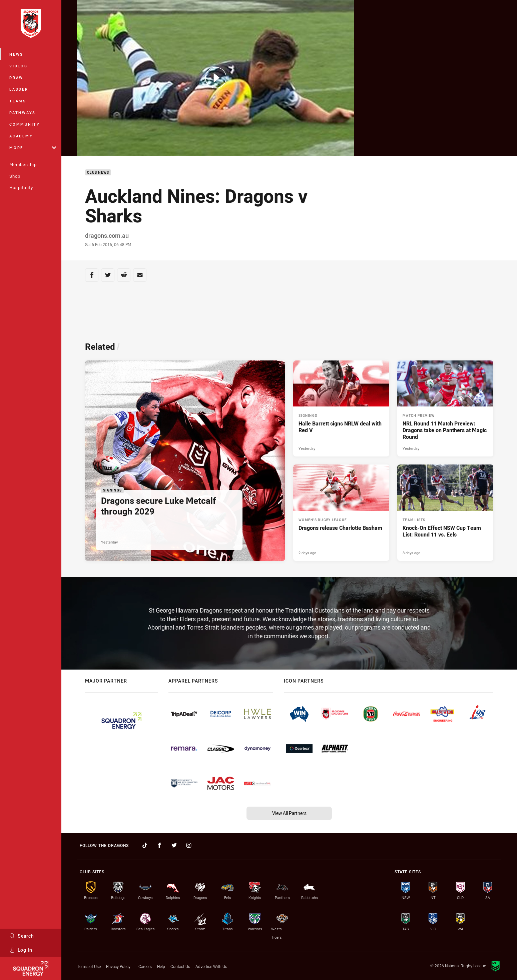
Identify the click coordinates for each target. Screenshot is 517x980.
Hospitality (21, 187)
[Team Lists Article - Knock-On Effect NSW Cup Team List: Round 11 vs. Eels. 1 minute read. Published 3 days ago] (445, 513)
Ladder (19, 89)
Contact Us (180, 966)
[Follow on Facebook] (159, 845)
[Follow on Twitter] (174, 845)
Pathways (23, 113)
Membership (23, 164)
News (16, 54)
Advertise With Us (211, 966)
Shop (15, 176)
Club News (98, 173)
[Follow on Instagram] (189, 845)
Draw (16, 78)
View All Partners (289, 813)
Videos (19, 66)
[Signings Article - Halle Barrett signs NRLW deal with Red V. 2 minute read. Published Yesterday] (341, 408)
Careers (145, 966)
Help (161, 966)
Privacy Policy (118, 966)
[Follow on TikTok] (145, 845)
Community (25, 124)
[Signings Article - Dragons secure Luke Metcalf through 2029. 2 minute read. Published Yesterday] (185, 461)
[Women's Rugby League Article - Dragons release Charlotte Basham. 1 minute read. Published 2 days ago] (341, 513)
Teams (18, 101)
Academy (21, 136)
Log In (21, 950)
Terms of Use (89, 966)
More (33, 148)
